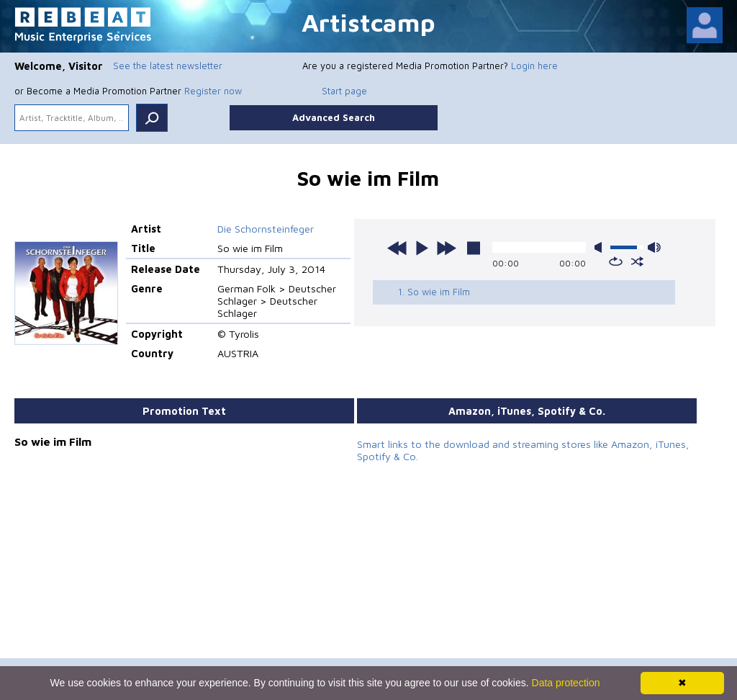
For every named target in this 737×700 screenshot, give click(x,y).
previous (397, 248)
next (446, 248)
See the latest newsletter (168, 66)
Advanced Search (334, 117)
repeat (616, 261)
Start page (344, 91)
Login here (534, 66)
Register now (213, 91)
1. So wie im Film (434, 292)
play (422, 248)
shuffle (637, 261)
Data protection (566, 683)
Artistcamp (368, 22)
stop (474, 248)
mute (601, 247)
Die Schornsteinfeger (266, 229)
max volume (654, 247)
